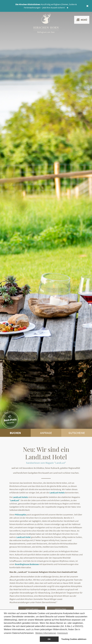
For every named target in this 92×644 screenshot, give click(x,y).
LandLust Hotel (23, 537)
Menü (82, 20)
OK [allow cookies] (49, 639)
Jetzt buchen (60, 609)
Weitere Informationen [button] (46, 633)
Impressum (63, 633)
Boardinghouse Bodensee (27, 564)
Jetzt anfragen (32, 609)
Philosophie (20, 515)
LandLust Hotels (57, 493)
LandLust (15, 500)
